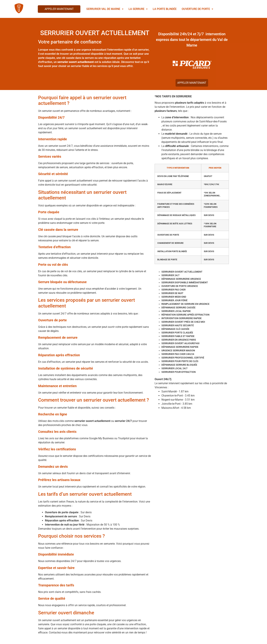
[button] (105, 9)
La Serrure (138, 9)
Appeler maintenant (59, 9)
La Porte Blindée (165, 9)
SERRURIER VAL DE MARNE (105, 9)
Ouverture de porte (197, 9)
